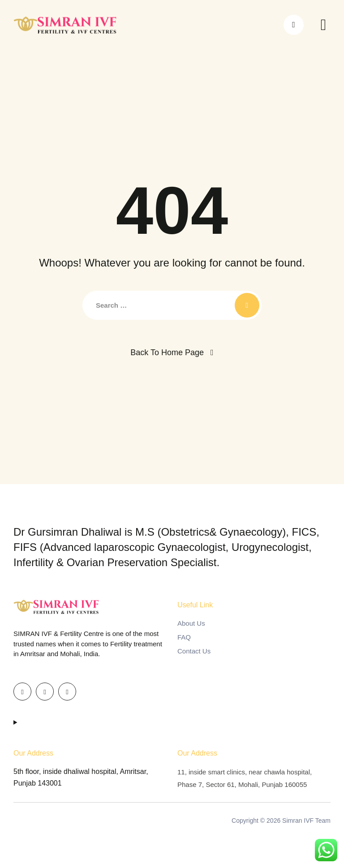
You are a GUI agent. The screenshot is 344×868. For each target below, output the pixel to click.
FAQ (184, 637)
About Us (191, 623)
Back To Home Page (167, 352)
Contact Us (194, 651)
